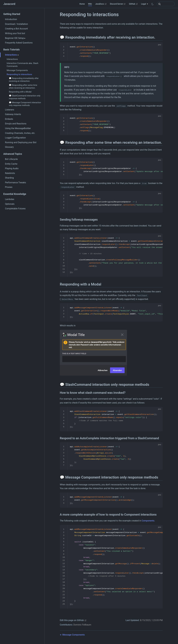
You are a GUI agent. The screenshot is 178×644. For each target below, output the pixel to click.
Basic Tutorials (11, 50)
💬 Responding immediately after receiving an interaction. (24, 80)
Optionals (10, 204)
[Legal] (145, 4)
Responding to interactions (19, 74)
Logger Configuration (15, 138)
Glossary (9, 147)
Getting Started (12, 14)
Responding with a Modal (20, 92)
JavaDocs (101, 4)
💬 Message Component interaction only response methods (25, 104)
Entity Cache (11, 164)
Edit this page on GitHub (73, 620)
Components (148, 521)
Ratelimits (10, 173)
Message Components (17, 70)
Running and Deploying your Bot (21, 142)
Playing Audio (12, 168)
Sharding (9, 178)
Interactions (12, 55)
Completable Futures (15, 209)
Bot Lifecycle (11, 159)
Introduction (11, 19)
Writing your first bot (15, 33)
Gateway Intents (13, 114)
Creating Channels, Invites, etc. (20, 133)
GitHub (133, 4)
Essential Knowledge (15, 194)
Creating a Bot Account (16, 29)
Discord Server (118, 4)
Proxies (9, 187)
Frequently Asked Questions (19, 43)
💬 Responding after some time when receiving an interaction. (23, 87)
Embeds (9, 119)
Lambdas (10, 199)
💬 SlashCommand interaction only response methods (25, 97)
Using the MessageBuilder (18, 128)
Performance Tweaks (16, 183)
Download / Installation (16, 24)
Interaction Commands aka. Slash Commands (22, 65)
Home (82, 4)
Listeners (10, 110)
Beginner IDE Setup (15, 38)
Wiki (90, 4)
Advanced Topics (13, 154)
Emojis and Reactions (16, 124)
